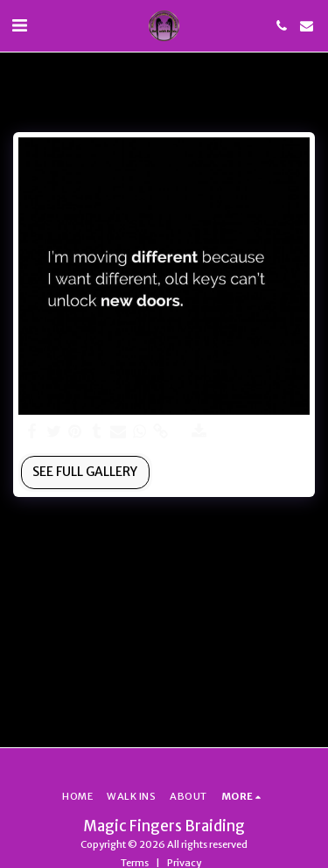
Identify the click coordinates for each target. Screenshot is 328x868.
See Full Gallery (85, 472)
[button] (19, 25)
